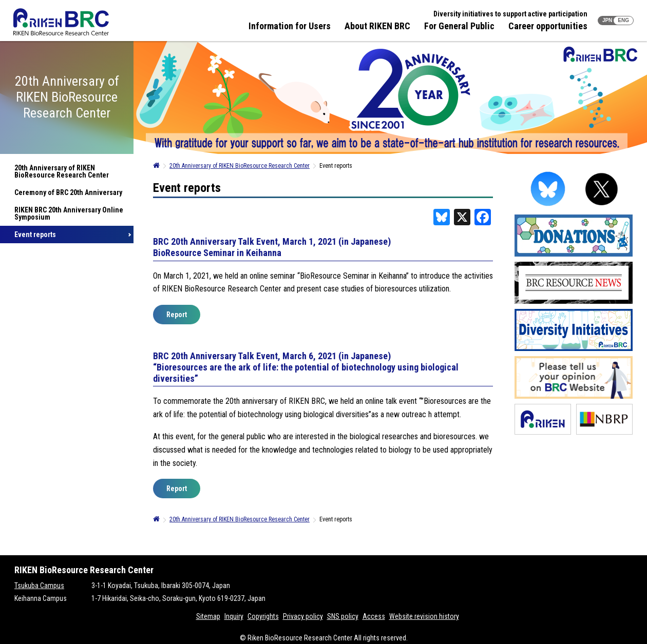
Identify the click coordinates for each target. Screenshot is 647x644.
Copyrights (263, 616)
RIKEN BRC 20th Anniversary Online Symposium (69, 213)
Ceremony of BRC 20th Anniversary (68, 192)
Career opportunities (548, 26)
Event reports (35, 235)
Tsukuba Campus (39, 586)
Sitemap (208, 616)
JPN (607, 20)
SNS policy (343, 616)
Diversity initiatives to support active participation (510, 14)
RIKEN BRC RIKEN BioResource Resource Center (61, 22)
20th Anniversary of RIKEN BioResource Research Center (62, 171)
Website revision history (424, 616)
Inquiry (234, 616)
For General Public (459, 26)
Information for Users (290, 26)
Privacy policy (303, 616)
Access (374, 616)
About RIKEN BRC (377, 26)
